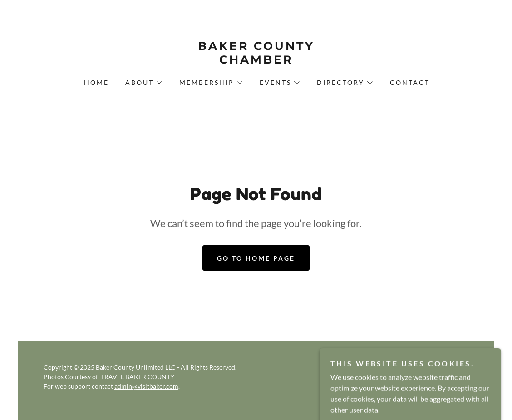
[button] (143, 83)
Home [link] (96, 82)
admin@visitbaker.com (146, 386)
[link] (256, 61)
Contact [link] (410, 82)
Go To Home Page (256, 258)
